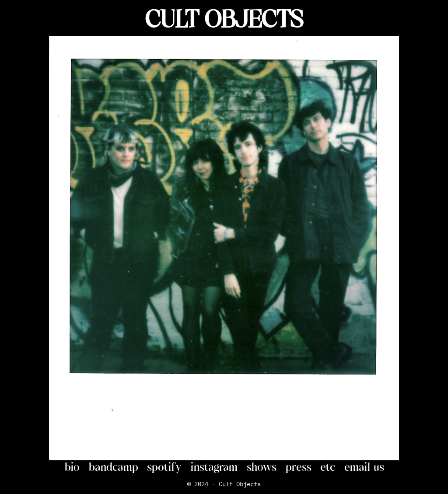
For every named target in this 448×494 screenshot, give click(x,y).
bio (72, 467)
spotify (164, 467)
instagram (214, 467)
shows (262, 467)
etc (328, 467)
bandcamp (113, 467)
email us (364, 467)
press (298, 467)
